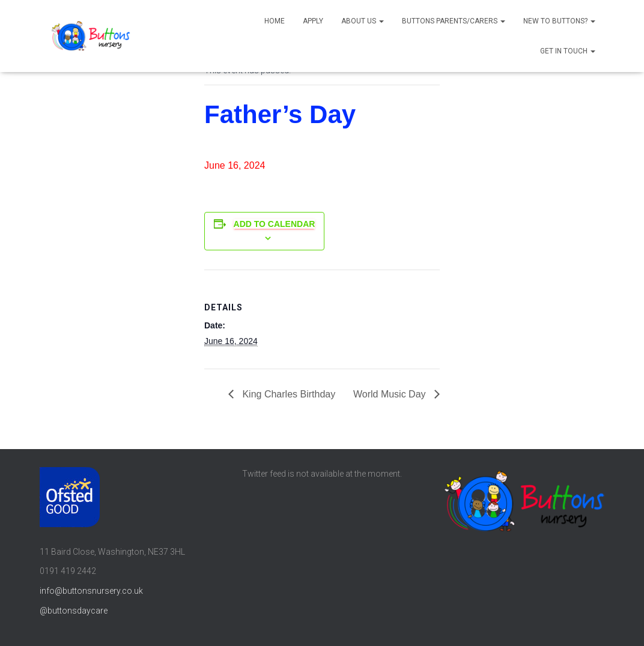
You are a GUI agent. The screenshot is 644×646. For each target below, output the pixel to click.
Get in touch (568, 51)
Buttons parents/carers (454, 21)
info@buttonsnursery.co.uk (91, 591)
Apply (313, 21)
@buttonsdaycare (74, 611)
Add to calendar (275, 224)
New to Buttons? (559, 21)
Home (275, 21)
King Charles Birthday (287, 394)
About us (363, 21)
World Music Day (391, 394)
